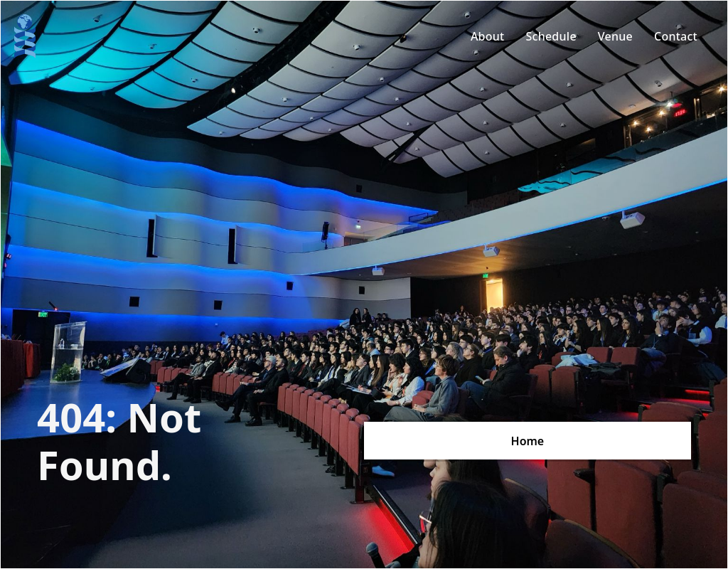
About (488, 36)
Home (528, 441)
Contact (676, 36)
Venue (615, 36)
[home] (25, 36)
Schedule (551, 36)
